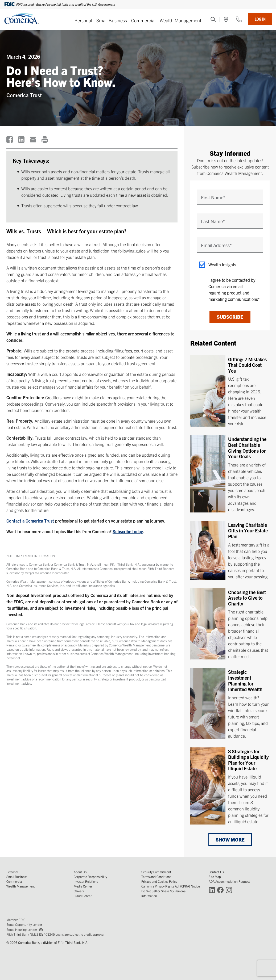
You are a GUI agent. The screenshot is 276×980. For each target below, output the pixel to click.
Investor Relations (86, 881)
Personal (83, 20)
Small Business (112, 20)
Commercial (143, 20)
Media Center (83, 886)
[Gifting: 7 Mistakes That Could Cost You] (230, 391)
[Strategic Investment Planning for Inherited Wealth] (230, 703)
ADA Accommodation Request (229, 881)
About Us (80, 872)
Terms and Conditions (156, 876)
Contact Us (216, 872)
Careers (79, 891)
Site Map (215, 876)
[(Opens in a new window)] (226, 19)
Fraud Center (83, 896)
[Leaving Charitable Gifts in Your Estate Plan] (230, 550)
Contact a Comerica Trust (30, 521)
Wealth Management (181, 20)
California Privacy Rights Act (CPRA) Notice (171, 886)
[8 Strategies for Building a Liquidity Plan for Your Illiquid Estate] (230, 786)
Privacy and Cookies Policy (159, 881)
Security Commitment (156, 872)
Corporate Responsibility (90, 876)
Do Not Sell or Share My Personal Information (164, 893)
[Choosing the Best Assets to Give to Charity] (230, 624)
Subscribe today (128, 531)
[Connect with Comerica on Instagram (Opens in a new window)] (229, 890)
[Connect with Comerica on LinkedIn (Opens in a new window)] (212, 890)
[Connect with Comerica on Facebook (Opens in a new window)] (220, 890)
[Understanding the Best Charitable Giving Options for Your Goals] (230, 474)
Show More (230, 840)
